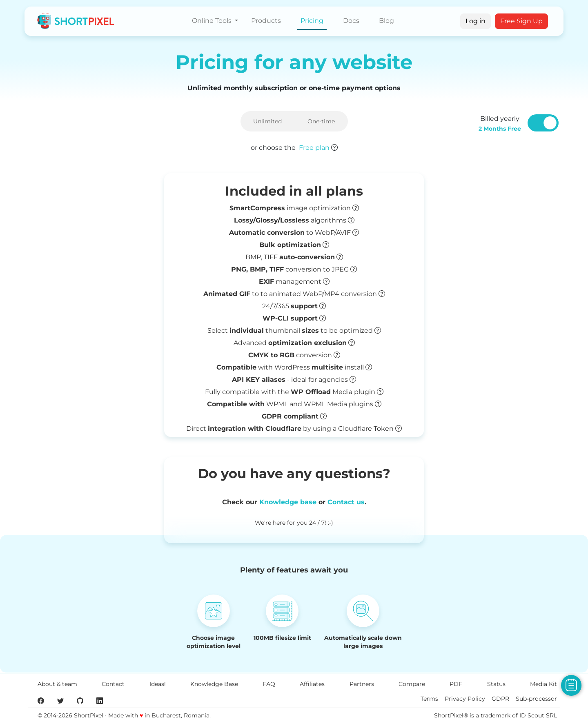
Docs (351, 21)
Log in (476, 21)
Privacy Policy (465, 699)
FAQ (269, 684)
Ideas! (158, 684)
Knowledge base (288, 502)
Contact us (346, 502)
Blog (386, 21)
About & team (57, 684)
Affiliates (312, 684)
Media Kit (543, 684)
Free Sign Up (521, 21)
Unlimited (267, 121)
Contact (113, 684)
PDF (456, 684)
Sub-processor (536, 699)
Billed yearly (500, 124)
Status (496, 684)
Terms (429, 699)
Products (266, 21)
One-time (321, 121)
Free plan (314, 148)
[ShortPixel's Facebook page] (41, 700)
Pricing (312, 21)
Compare (412, 684)
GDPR (500, 699)
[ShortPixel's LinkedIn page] (100, 700)
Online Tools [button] (213, 21)
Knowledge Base (214, 684)
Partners (362, 684)
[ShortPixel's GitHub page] (80, 700)
